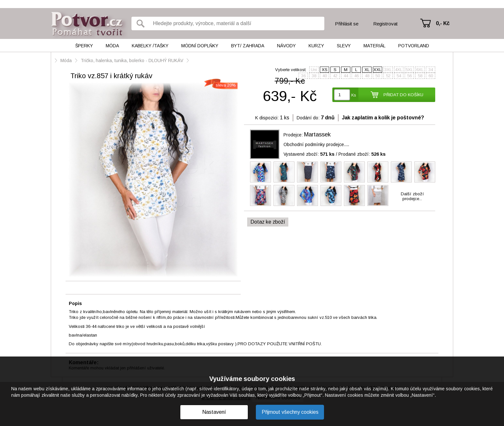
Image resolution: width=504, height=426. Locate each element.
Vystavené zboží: (309, 154)
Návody (286, 46)
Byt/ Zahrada (248, 46)
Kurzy (316, 46)
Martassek (317, 134)
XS (325, 70)
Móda (112, 46)
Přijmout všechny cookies (290, 412)
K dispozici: (267, 118)
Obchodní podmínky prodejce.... (316, 144)
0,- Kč (443, 23)
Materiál (374, 46)
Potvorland (414, 46)
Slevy (344, 46)
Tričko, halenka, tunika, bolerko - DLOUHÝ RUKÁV (132, 60)
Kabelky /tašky (150, 46)
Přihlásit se (347, 24)
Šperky (84, 46)
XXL (378, 70)
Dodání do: (308, 118)
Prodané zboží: (362, 154)
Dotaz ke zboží (268, 222)
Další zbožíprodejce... (412, 196)
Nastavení (214, 412)
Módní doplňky (200, 46)
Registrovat (385, 24)
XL (367, 70)
